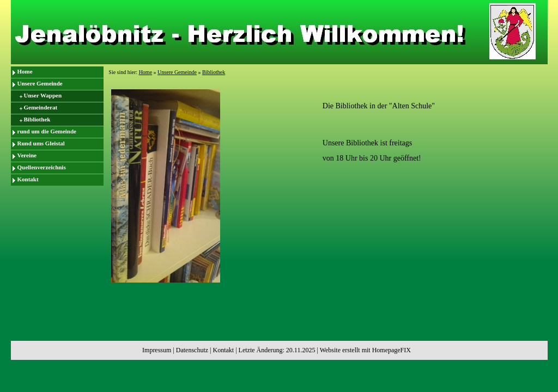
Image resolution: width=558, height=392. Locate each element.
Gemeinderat (41, 107)
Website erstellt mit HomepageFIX (365, 350)
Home (25, 71)
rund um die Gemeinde (47, 131)
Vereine (27, 155)
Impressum (157, 350)
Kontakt (28, 179)
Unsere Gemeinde (40, 83)
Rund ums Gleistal (41, 143)
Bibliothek (37, 119)
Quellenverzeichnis (42, 167)
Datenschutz (192, 350)
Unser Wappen (43, 95)
